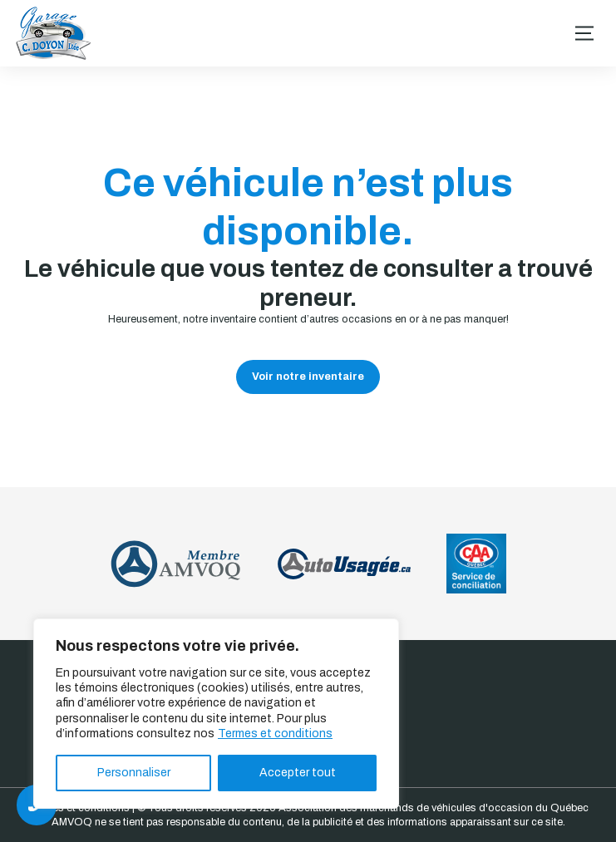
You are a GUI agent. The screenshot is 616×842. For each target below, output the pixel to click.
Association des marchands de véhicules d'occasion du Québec (434, 808)
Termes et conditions (275, 734)
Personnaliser (134, 773)
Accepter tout (298, 773)
